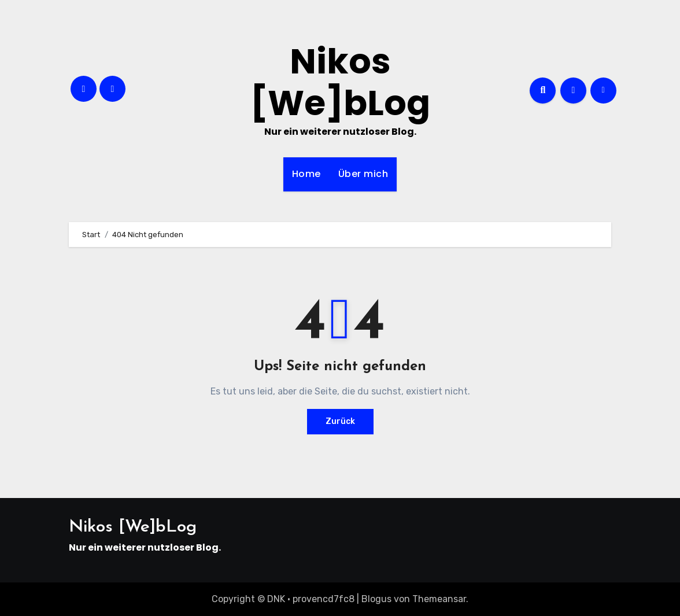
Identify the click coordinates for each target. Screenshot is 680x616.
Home (306, 174)
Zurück (340, 421)
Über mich (363, 174)
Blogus (376, 599)
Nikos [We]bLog (340, 82)
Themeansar (439, 599)
